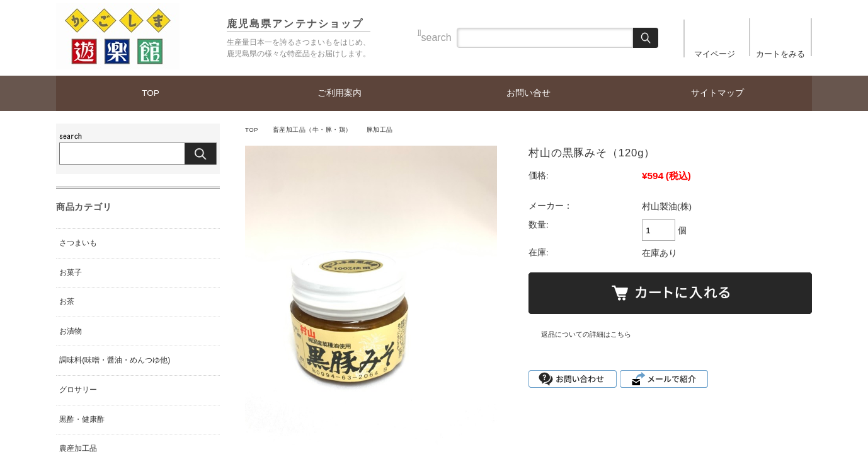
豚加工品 (380, 130)
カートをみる (780, 54)
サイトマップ (717, 93)
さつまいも (78, 243)
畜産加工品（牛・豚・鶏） (312, 130)
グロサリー (78, 390)
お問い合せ (528, 93)
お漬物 (71, 331)
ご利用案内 (340, 93)
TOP (151, 93)
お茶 (67, 301)
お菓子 (71, 272)
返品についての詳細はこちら (586, 334)
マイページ (715, 54)
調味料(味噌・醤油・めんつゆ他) (115, 360)
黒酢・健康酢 (82, 419)
